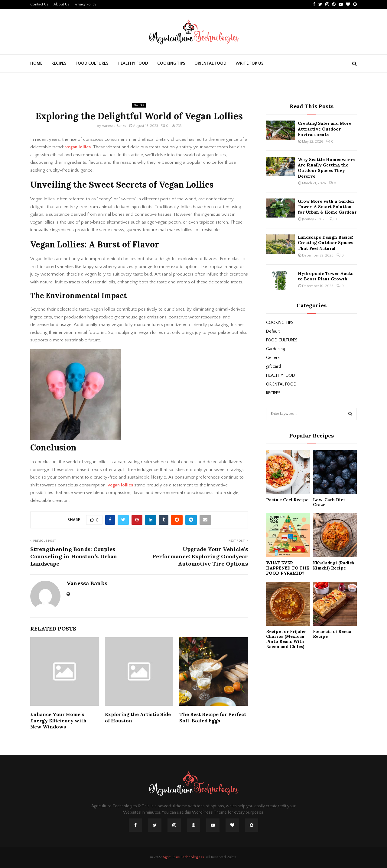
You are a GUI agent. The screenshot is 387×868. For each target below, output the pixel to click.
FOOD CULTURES (92, 63)
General (273, 358)
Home (36, 63)
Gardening (275, 349)
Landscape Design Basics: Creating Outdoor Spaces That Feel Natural (325, 243)
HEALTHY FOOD (133, 63)
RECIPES (59, 63)
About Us (61, 4)
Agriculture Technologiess (183, 857)
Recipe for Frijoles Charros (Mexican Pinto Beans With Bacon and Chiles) (286, 639)
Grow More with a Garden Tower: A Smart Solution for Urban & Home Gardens (327, 207)
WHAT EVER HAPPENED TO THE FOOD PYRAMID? (288, 568)
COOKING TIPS (171, 63)
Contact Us (39, 4)
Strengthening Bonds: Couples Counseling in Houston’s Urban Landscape (74, 556)
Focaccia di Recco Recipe (332, 634)
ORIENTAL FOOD (210, 63)
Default (273, 331)
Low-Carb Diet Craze (329, 502)
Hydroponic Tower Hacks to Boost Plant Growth (325, 276)
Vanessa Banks (114, 126)
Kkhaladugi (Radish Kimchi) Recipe (334, 565)
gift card (273, 366)
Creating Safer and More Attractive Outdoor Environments (325, 129)
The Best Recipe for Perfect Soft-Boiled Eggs (213, 717)
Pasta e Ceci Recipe (287, 500)
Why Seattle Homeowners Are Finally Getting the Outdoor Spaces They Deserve (326, 168)
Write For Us (250, 63)
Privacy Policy (85, 4)
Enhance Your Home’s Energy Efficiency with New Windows (58, 721)
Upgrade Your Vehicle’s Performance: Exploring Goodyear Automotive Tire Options (200, 556)
